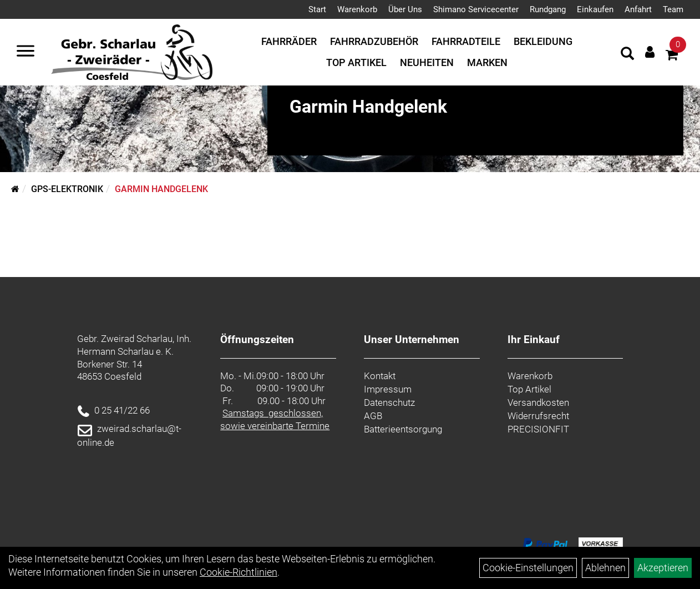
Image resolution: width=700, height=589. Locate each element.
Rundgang (548, 9)
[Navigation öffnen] (26, 52)
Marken (487, 62)
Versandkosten (538, 402)
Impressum (388, 389)
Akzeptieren (663, 568)
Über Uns (405, 9)
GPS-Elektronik (67, 189)
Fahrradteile (466, 41)
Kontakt (380, 376)
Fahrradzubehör (374, 41)
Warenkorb (357, 9)
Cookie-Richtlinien (239, 572)
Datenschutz (389, 402)
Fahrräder (289, 41)
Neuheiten (427, 62)
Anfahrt (638, 9)
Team (673, 9)
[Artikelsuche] (627, 55)
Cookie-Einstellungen (528, 568)
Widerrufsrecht (538, 416)
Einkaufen (595, 9)
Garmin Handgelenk (161, 189)
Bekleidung (543, 41)
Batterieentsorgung (403, 429)
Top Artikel (356, 62)
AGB (373, 416)
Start (317, 9)
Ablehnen (605, 568)
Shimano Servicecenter (476, 9)
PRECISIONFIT (538, 429)
